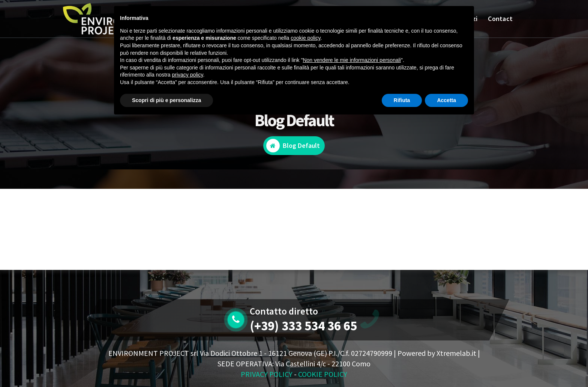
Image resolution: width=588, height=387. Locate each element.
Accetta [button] (446, 100)
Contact (500, 19)
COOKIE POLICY (323, 374)
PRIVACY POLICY (267, 374)
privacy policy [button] (188, 75)
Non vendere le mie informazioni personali (352, 60)
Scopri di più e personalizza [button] (166, 100)
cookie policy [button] (305, 38)
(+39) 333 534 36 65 (303, 326)
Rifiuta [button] (402, 100)
